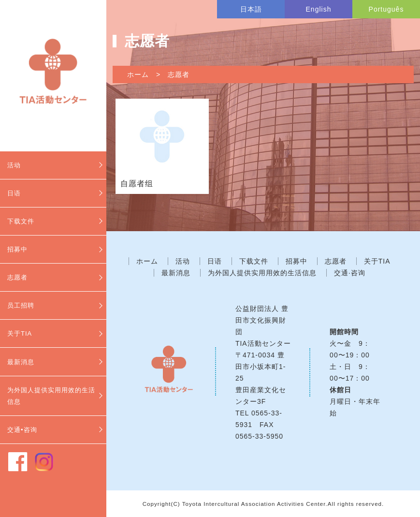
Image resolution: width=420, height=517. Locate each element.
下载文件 (21, 221)
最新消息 (21, 362)
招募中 (17, 249)
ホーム (138, 74)
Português (386, 9)
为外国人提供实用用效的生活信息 (51, 396)
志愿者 (17, 277)
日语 (14, 193)
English (319, 9)
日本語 (251, 9)
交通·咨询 (350, 273)
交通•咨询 (22, 430)
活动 (14, 165)
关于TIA (20, 333)
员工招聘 (21, 305)
